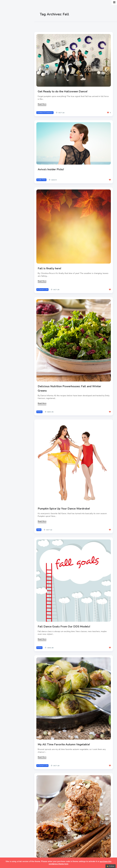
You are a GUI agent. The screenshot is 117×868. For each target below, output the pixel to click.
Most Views (62, 26)
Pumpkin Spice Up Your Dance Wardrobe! (66, 497)
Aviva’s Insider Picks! (53, 166)
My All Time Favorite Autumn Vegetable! (66, 727)
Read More (45, 102)
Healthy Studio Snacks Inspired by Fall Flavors (70, 842)
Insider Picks (44, 176)
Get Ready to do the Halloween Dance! (65, 90)
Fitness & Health (15, 62)
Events (9, 49)
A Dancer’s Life (14, 37)
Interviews (11, 56)
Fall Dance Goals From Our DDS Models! (66, 612)
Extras (9, 75)
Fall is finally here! (52, 262)
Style (8, 43)
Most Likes (46, 26)
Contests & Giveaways (48, 111)
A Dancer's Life (45, 284)
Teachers (11, 68)
